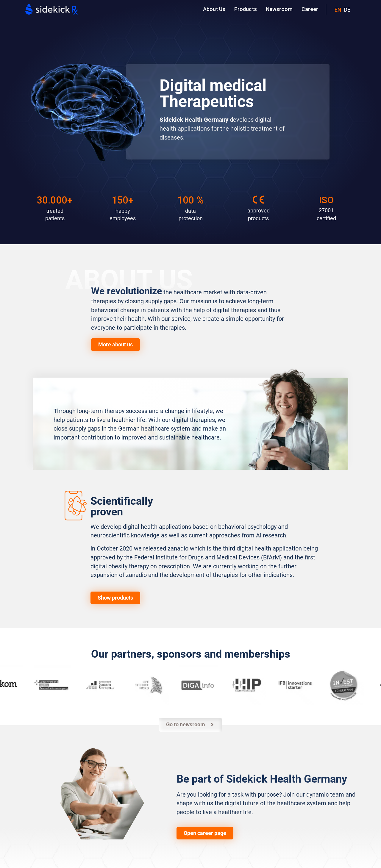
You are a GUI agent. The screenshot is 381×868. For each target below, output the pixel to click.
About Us (214, 9)
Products (246, 9)
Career (310, 9)
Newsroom (279, 9)
